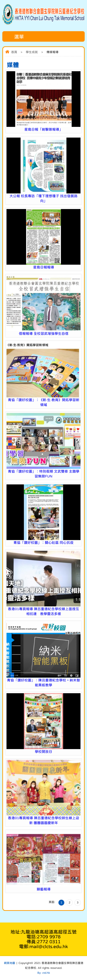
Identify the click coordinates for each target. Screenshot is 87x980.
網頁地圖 (10, 963)
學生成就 (32, 52)
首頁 (14, 52)
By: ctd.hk (44, 973)
